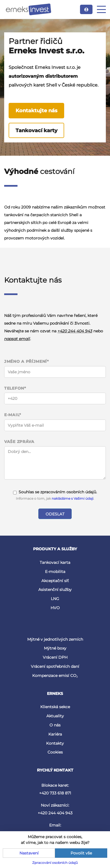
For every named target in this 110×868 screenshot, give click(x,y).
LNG (55, 599)
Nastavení (29, 853)
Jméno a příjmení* (27, 362)
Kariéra (55, 734)
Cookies (55, 752)
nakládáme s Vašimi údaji (72, 498)
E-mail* (13, 415)
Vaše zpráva (19, 442)
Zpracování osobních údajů (55, 863)
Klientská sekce (55, 707)
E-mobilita (55, 572)
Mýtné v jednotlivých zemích (55, 639)
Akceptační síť (55, 581)
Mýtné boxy (55, 648)
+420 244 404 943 (75, 331)
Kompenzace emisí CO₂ (55, 676)
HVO (55, 608)
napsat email (17, 339)
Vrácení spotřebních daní (55, 666)
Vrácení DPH (55, 657)
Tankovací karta (55, 562)
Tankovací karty (37, 131)
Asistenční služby (55, 590)
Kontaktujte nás (37, 111)
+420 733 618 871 (55, 793)
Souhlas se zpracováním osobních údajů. (55, 492)
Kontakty (55, 743)
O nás (55, 725)
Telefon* (15, 388)
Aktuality (55, 716)
